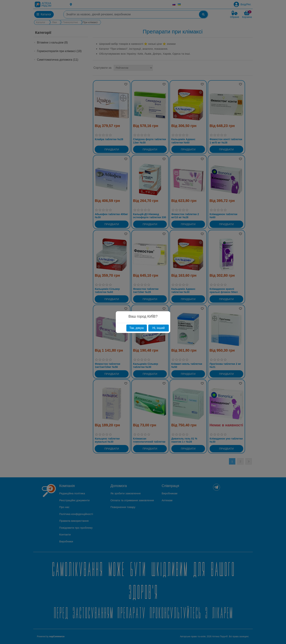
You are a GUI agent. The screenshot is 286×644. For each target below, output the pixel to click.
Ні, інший (158, 328)
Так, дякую (137, 328)
